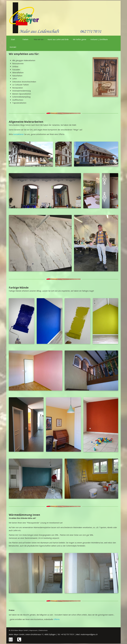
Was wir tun (39, 39)
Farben (25, 39)
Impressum (33, 630)
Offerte (57, 619)
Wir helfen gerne (80, 39)
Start (13, 39)
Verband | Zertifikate (99, 39)
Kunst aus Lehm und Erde (58, 39)
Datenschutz (43, 630)
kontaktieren (19, 134)
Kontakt (13, 47)
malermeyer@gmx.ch (89, 634)
